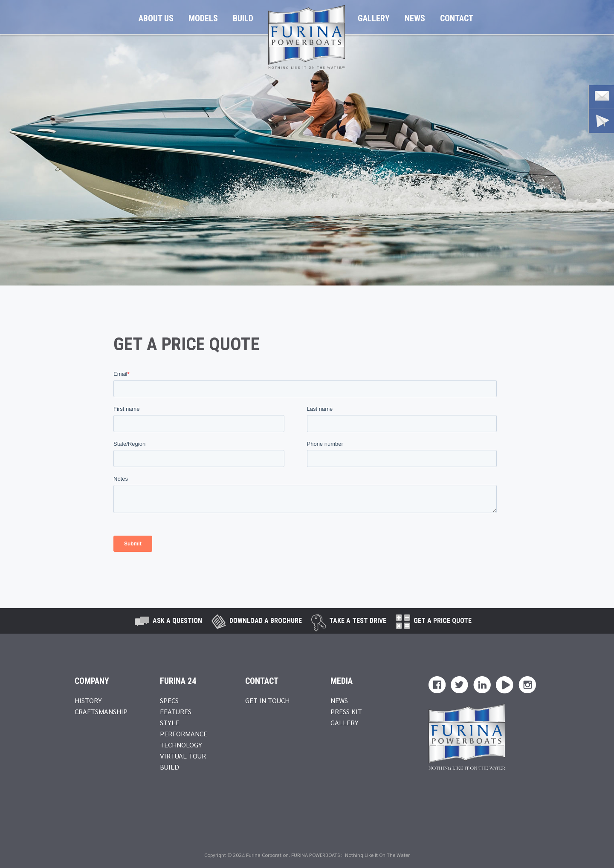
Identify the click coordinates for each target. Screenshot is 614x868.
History (88, 700)
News (415, 18)
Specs (169, 700)
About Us (156, 18)
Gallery (374, 18)
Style (169, 722)
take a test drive (358, 621)
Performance (184, 734)
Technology (181, 745)
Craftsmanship (101, 711)
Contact (457, 18)
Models (203, 18)
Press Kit (346, 711)
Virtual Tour (183, 756)
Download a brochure (266, 621)
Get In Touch (267, 700)
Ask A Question (177, 621)
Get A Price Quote (443, 621)
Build (243, 18)
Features (176, 711)
